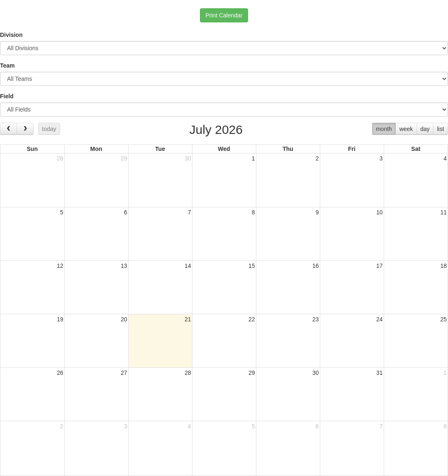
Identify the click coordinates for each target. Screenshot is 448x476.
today (49, 129)
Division (11, 35)
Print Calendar (224, 15)
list (440, 129)
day (425, 129)
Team (7, 66)
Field (7, 96)
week (406, 129)
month (384, 129)
